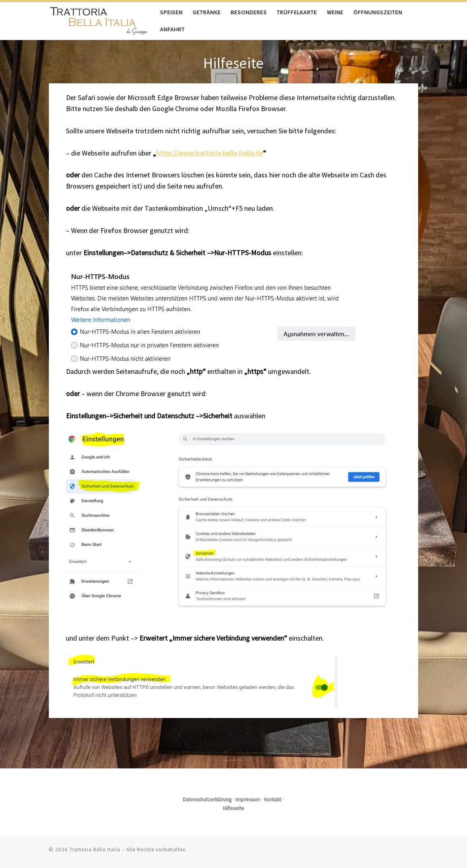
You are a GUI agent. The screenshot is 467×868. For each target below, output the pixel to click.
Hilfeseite (234, 808)
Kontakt (273, 800)
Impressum (248, 800)
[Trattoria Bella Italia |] (98, 19)
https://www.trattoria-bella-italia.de (209, 153)
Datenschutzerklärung (207, 800)
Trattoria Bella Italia (95, 850)
